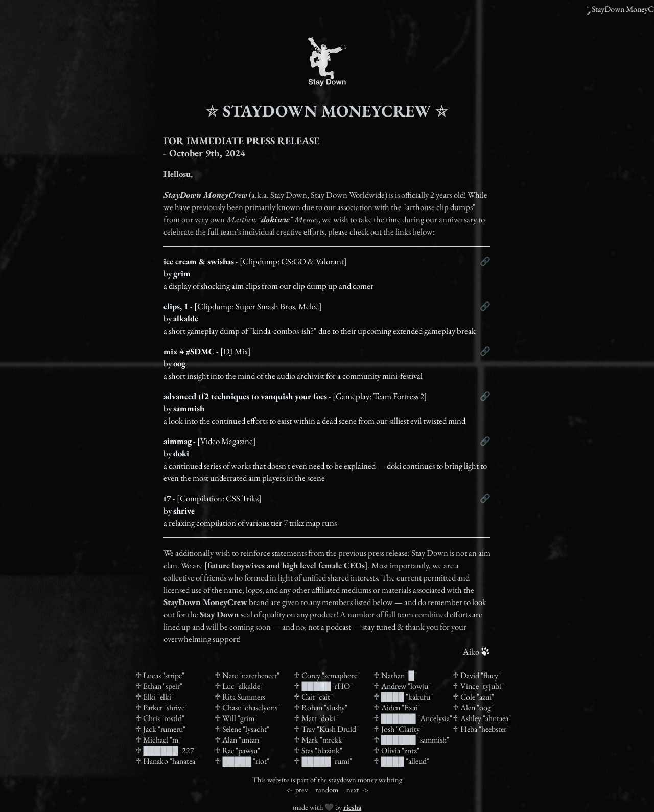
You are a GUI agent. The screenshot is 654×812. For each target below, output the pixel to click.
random (327, 789)
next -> (357, 789)
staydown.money (353, 780)
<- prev (297, 789)
